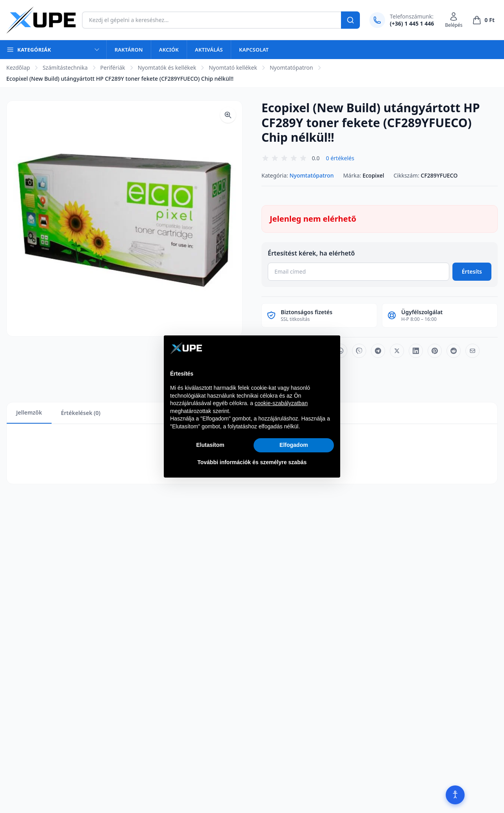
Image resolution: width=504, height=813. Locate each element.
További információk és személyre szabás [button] (252, 462)
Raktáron (129, 50)
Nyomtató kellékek (233, 68)
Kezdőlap (18, 68)
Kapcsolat (254, 50)
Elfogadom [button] (294, 445)
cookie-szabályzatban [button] (281, 403)
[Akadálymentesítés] (455, 795)
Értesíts (472, 271)
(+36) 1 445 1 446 (412, 23)
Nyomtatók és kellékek (167, 68)
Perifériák (113, 68)
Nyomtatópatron (291, 68)
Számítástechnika (65, 68)
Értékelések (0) (81, 413)
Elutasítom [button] (210, 445)
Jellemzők (29, 412)
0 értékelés (340, 158)
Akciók (169, 50)
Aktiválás (209, 50)
